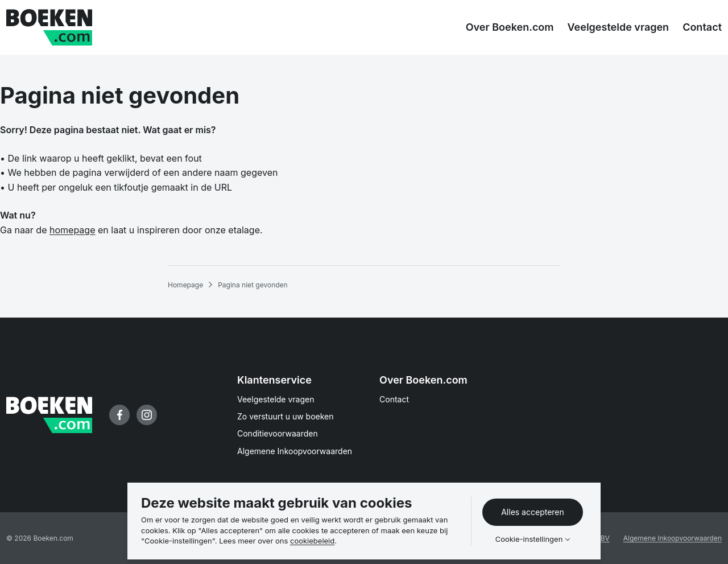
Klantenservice (274, 380)
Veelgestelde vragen (276, 399)
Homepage (185, 285)
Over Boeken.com (423, 380)
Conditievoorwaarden (278, 433)
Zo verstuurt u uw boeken (286, 416)
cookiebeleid (312, 541)
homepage (72, 230)
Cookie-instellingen (529, 539)
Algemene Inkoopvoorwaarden (295, 451)
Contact (394, 399)
